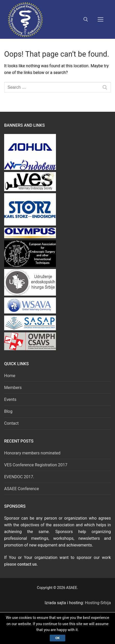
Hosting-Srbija (98, 603)
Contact (11, 423)
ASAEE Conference (21, 489)
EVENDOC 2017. (19, 477)
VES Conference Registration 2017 (36, 465)
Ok (57, 638)
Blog (8, 411)
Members (13, 388)
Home (10, 376)
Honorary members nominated (32, 453)
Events (10, 399)
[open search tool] (86, 19)
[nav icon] (100, 19)
